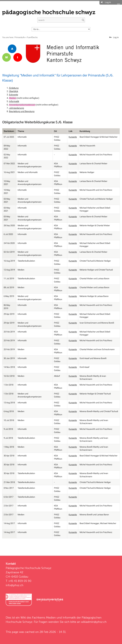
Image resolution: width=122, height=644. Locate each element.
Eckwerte (14, 95)
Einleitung (14, 88)
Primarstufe (20, 37)
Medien (13, 98)
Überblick (14, 91)
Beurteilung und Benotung (22, 111)
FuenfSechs (32, 37)
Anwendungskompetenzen (22, 105)
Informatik (14, 101)
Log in (108, 2)
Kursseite (73, 137)
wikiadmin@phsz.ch (94, 622)
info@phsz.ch (15, 585)
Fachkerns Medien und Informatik (54, 617)
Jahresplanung (17, 108)
